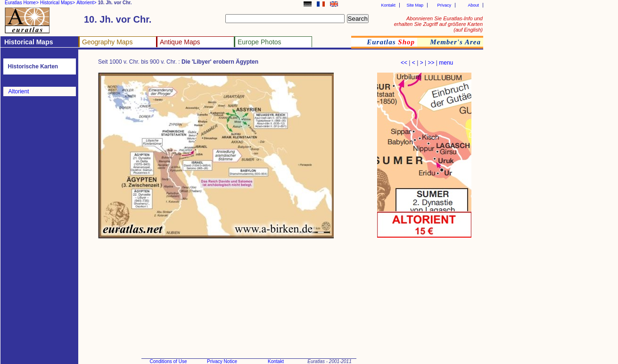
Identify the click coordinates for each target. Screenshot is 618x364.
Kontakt (388, 5)
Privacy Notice (222, 361)
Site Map (415, 5)
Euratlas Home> (22, 3)
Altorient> (87, 3)
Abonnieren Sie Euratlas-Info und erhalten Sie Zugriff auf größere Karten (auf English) (438, 24)
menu (446, 63)
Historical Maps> (58, 3)
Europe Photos (260, 42)
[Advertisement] (270, 276)
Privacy (444, 5)
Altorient (19, 91)
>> (431, 63)
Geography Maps (107, 42)
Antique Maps (180, 42)
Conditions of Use (169, 361)
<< (404, 63)
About (473, 5)
